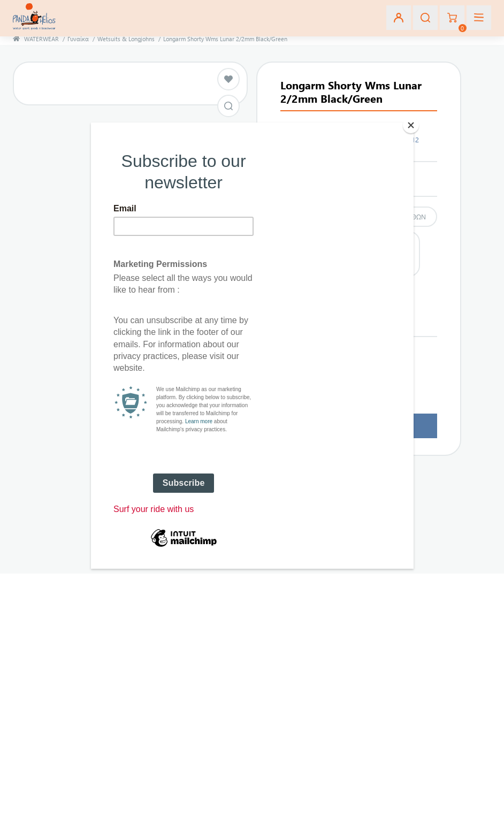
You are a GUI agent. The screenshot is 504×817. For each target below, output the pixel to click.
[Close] (411, 125)
